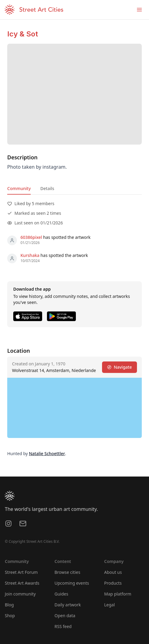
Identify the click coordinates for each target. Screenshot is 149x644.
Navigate (120, 367)
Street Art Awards (22, 583)
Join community (20, 594)
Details (47, 188)
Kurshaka (30, 255)
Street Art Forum (21, 572)
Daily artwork (68, 605)
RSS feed (63, 626)
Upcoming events (72, 583)
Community (19, 188)
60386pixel (31, 237)
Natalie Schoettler (47, 453)
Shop (10, 616)
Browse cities (67, 572)
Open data (65, 616)
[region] (74, 408)
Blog (9, 605)
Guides (61, 594)
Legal (109, 605)
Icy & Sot (23, 34)
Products (113, 583)
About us (113, 572)
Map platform (118, 594)
